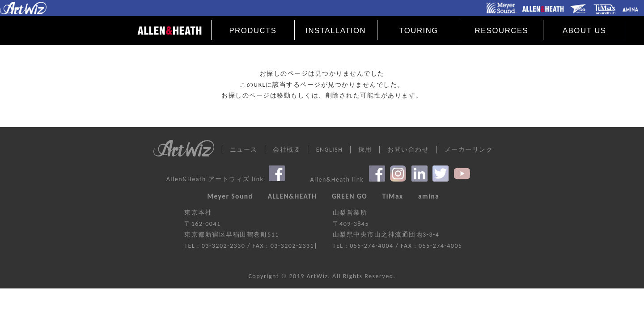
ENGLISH (330, 150)
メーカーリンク (469, 150)
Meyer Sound (230, 196)
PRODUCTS (253, 31)
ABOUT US (584, 31)
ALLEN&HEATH (292, 196)
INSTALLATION (336, 31)
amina (429, 196)
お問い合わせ (408, 150)
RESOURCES (502, 31)
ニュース (244, 150)
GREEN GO (350, 196)
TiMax (393, 196)
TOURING (419, 31)
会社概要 (287, 150)
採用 (365, 150)
